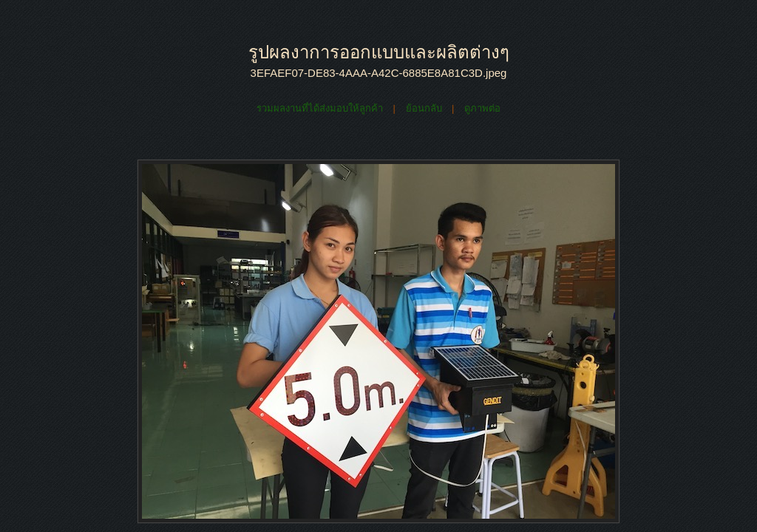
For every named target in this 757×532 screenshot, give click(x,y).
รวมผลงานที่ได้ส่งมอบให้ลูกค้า (320, 108)
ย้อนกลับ (424, 108)
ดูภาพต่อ (482, 108)
